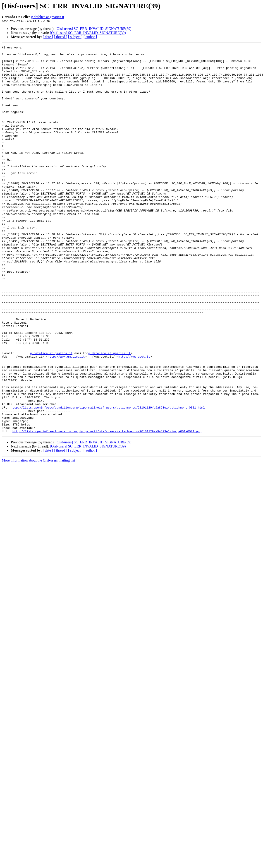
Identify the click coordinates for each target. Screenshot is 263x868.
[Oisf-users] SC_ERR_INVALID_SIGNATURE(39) (93, 29)
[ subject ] (75, 37)
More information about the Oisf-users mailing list (38, 538)
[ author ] (90, 37)
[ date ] (48, 37)
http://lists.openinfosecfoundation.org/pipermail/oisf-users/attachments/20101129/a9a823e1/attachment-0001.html (108, 480)
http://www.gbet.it (134, 419)
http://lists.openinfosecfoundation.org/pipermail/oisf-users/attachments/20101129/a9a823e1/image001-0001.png (107, 509)
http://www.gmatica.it (66, 419)
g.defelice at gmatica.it (48, 17)
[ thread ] (61, 37)
